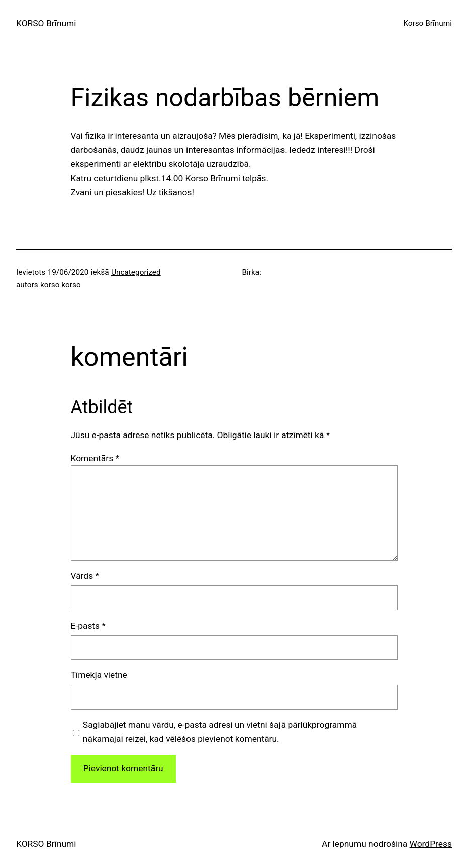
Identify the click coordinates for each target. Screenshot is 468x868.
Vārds (85, 576)
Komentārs (95, 458)
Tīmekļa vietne (99, 675)
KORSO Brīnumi (46, 23)
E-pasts (88, 626)
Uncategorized (136, 272)
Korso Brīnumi (428, 23)
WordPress (431, 844)
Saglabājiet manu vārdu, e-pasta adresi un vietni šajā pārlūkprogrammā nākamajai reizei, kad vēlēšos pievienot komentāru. (220, 732)
